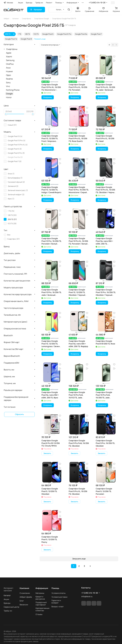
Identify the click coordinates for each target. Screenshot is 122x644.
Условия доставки (59, 597)
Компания (24, 588)
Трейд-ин (8, 611)
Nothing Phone (13, 90)
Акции (6, 599)
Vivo (8, 86)
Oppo (8, 75)
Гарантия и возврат (56, 602)
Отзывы (39, 614)
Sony (8, 83)
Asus (8, 68)
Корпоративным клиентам (42, 609)
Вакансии (24, 605)
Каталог (7, 595)
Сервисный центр (11, 607)
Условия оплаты (59, 593)
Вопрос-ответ (58, 607)
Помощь (55, 588)
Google (9, 94)
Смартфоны (12, 49)
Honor (9, 97)
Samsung (10, 60)
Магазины (40, 593)
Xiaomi (9, 57)
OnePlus (10, 64)
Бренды (7, 603)
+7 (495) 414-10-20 (97, 3)
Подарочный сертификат (41, 604)
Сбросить (19, 414)
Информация (42, 588)
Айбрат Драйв (26, 597)
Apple (9, 53)
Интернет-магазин (9, 589)
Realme (9, 79)
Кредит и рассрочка (40, 598)
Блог (22, 601)
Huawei (9, 71)
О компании (25, 593)
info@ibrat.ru (87, 596)
